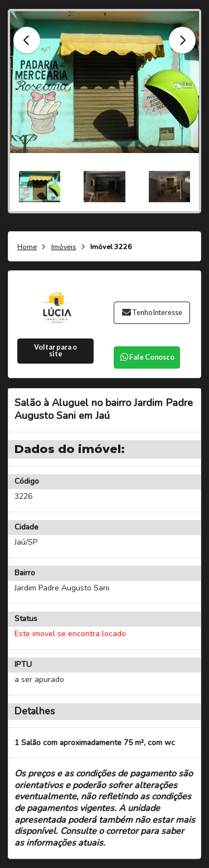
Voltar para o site (55, 351)
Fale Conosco (147, 357)
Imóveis (64, 247)
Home (27, 247)
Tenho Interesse (152, 313)
